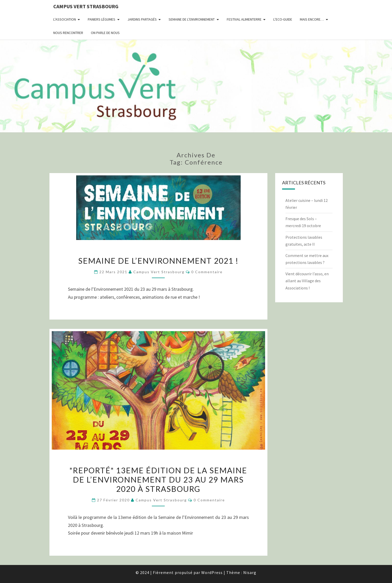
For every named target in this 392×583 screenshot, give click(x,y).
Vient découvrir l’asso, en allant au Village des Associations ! (307, 281)
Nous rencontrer (68, 33)
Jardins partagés (142, 19)
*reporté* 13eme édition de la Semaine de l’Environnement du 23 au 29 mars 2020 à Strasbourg (158, 479)
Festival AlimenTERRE (244, 19)
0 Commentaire (207, 272)
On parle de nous (105, 33)
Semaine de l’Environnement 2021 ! (158, 261)
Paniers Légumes (102, 19)
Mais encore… (312, 19)
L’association (65, 19)
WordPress (212, 572)
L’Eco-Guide (283, 19)
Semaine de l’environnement (192, 19)
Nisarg (250, 572)
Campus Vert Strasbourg (86, 6)
